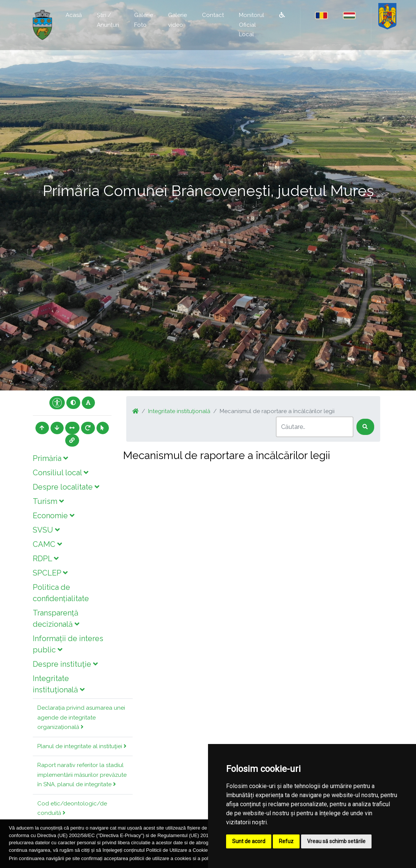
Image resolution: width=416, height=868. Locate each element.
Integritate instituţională (179, 411)
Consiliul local (60, 473)
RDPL (46, 559)
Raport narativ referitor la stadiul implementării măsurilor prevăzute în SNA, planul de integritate (82, 775)
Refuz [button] (286, 841)
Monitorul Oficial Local (252, 25)
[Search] (315, 427)
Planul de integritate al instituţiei (82, 746)
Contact (213, 15)
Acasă (74, 15)
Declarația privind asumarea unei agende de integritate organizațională (81, 717)
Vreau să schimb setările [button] (336, 841)
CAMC (47, 544)
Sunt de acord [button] (249, 841)
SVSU (46, 530)
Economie (54, 516)
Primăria (50, 458)
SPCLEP (50, 573)
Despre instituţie (65, 664)
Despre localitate (66, 487)
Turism (48, 501)
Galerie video (177, 20)
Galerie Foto (144, 20)
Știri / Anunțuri (108, 20)
